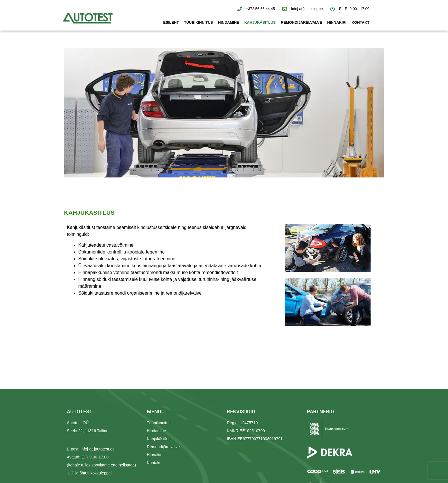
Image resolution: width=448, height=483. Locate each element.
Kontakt (360, 22)
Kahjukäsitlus (260, 22)
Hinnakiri (337, 22)
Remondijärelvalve (301, 22)
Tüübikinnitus (198, 22)
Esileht (171, 22)
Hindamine (229, 22)
